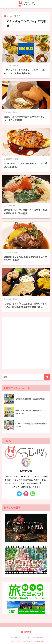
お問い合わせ (16, 637)
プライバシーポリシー (33, 637)
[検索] (47, 377)
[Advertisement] (26, 343)
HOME (26, 632)
